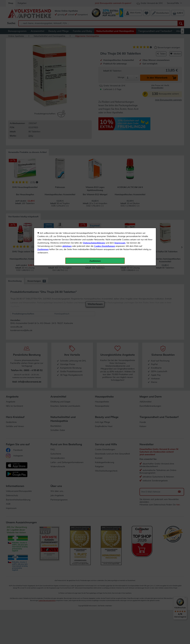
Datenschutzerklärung (94, 67)
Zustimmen (43, 73)
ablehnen (67, 70)
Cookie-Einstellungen (105, 70)
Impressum (120, 67)
